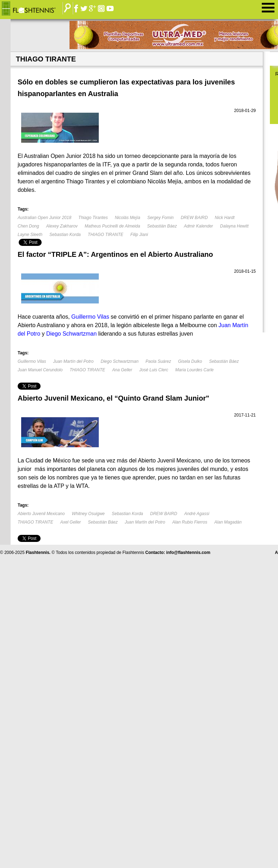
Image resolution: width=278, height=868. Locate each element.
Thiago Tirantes (93, 218)
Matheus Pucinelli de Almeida (112, 226)
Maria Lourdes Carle (195, 370)
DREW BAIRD (194, 218)
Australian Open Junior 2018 (44, 218)
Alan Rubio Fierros (190, 522)
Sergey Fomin (160, 218)
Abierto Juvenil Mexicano (41, 514)
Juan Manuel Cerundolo (40, 370)
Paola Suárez (158, 361)
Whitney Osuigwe (88, 514)
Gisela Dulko (190, 361)
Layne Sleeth (30, 235)
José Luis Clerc (154, 370)
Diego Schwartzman (119, 361)
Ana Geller (122, 370)
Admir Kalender (198, 226)
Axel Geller (71, 522)
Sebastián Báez (162, 226)
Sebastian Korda (65, 235)
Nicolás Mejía (127, 218)
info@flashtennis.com (188, 553)
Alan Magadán (228, 522)
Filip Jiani (139, 235)
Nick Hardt (225, 218)
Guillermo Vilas (32, 361)
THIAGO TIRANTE (106, 235)
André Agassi (197, 514)
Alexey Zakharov (62, 226)
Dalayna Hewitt (234, 226)
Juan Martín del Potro (73, 361)
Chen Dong (28, 226)
